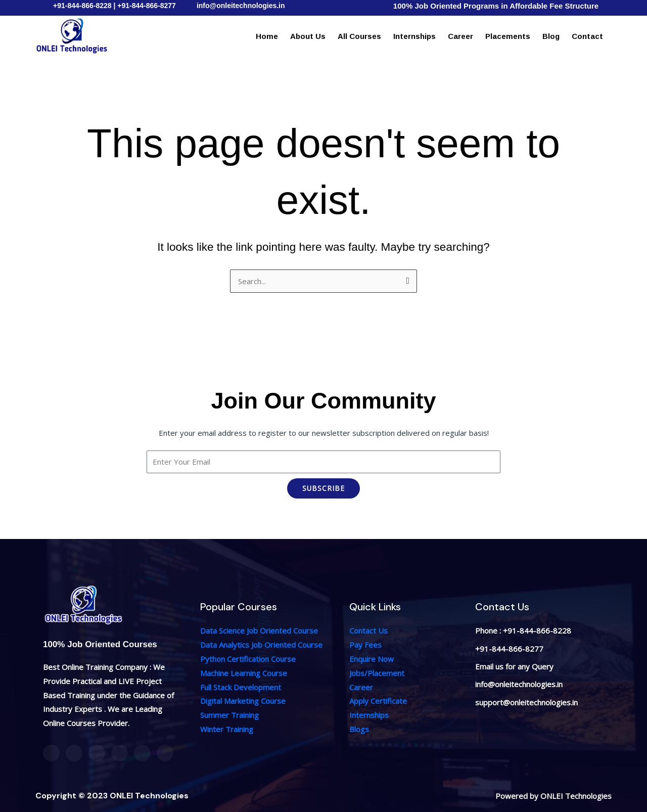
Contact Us (368, 630)
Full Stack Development (241, 687)
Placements (508, 36)
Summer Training (229, 715)
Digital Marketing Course (243, 701)
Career (460, 36)
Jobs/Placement (377, 673)
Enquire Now (372, 659)
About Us (308, 36)
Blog (551, 36)
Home (267, 36)
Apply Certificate (378, 701)
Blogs (359, 729)
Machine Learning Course (244, 673)
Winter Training (227, 729)
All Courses (359, 36)
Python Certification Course (248, 659)
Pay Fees (365, 645)
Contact (587, 36)
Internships (414, 36)
